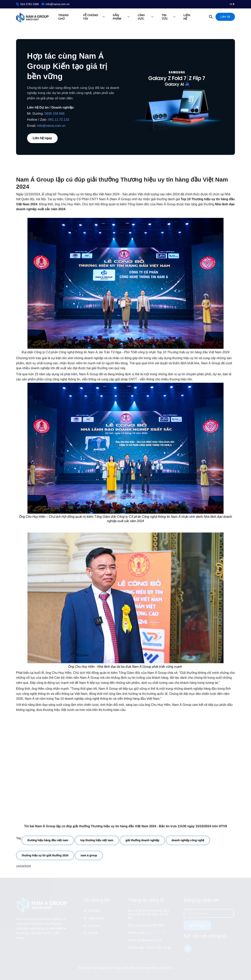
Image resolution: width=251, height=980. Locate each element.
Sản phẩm (117, 17)
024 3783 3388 (27, 4)
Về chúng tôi (90, 17)
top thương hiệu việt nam (97, 840)
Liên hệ (187, 17)
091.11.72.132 (59, 120)
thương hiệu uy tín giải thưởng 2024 (45, 855)
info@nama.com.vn (56, 4)
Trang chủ (63, 17)
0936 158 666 (55, 114)
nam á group (89, 855)
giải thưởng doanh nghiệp (142, 840)
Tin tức (165, 17)
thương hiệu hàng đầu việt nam (48, 840)
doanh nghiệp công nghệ (188, 840)
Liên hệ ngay (42, 138)
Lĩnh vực (141, 17)
